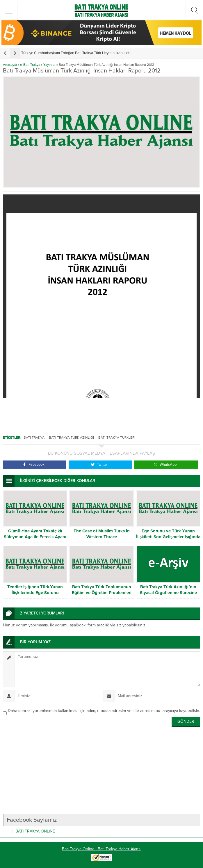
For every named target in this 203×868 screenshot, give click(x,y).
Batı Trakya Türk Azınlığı (71, 437)
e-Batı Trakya (30, 65)
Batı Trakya (34, 437)
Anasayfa (10, 65)
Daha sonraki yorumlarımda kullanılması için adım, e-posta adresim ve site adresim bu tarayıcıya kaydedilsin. (104, 711)
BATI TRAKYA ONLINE (35, 831)
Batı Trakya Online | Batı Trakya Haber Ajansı (102, 849)
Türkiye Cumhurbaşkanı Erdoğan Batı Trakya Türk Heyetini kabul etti (76, 53)
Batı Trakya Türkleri (117, 437)
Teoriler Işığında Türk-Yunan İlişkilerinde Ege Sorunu (35, 590)
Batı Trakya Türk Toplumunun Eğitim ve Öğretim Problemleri (102, 590)
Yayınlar (49, 65)
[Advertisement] (101, 367)
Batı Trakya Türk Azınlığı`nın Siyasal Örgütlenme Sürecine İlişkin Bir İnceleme (168, 593)
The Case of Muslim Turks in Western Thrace (102, 534)
